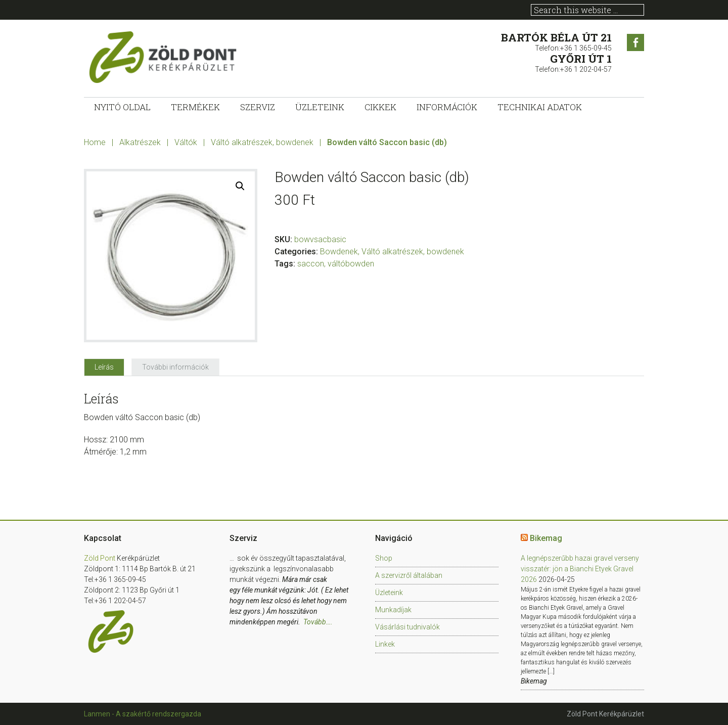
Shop (384, 558)
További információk (175, 367)
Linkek (385, 644)
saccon (311, 264)
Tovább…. (318, 622)
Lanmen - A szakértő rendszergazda (143, 714)
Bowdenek (339, 252)
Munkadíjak (393, 610)
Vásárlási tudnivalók (407, 627)
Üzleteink (389, 593)
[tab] (104, 367)
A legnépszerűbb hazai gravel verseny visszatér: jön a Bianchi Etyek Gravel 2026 (580, 569)
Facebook (635, 42)
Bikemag (546, 538)
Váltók (186, 142)
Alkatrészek (140, 142)
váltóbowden (351, 264)
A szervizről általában (409, 575)
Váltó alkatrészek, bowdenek (262, 142)
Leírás (104, 367)
